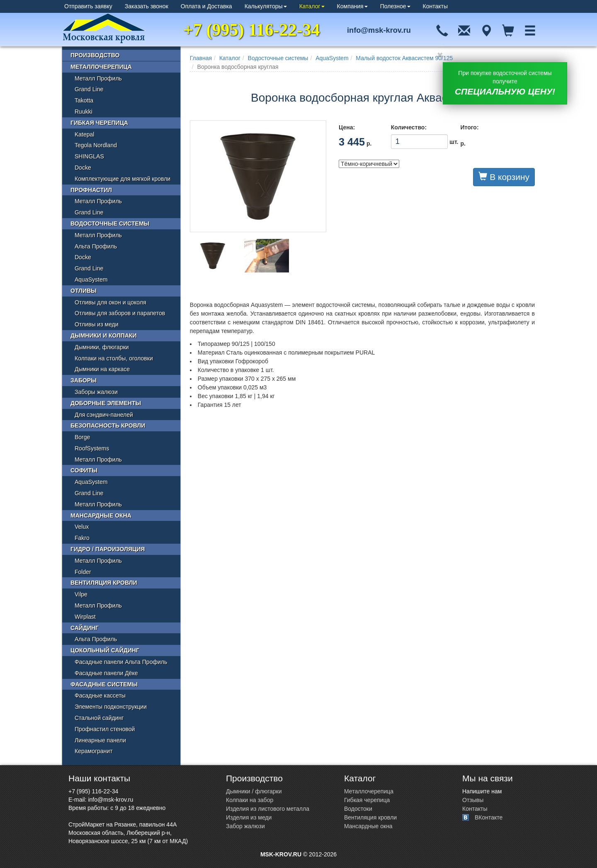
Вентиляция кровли (104, 583)
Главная (201, 58)
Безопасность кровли (108, 425)
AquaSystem (332, 58)
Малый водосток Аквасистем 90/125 (404, 58)
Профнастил (91, 190)
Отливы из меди (97, 324)
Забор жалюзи (245, 826)
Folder (83, 572)
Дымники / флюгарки (254, 791)
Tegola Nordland (96, 145)
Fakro (82, 538)
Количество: (409, 127)
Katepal (84, 134)
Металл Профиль (98, 78)
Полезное (395, 6)
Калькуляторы (266, 6)
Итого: (469, 127)
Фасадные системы (104, 684)
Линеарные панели (100, 740)
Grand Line (89, 89)
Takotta (84, 100)
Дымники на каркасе (102, 369)
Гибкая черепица (99, 123)
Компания (352, 6)
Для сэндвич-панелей (104, 415)
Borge (82, 437)
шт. (420, 142)
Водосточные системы (278, 58)
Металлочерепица (101, 67)
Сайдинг (85, 628)
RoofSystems (92, 448)
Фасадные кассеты (100, 695)
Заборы (84, 380)
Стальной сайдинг (99, 718)
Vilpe (81, 594)
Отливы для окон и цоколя (110, 302)
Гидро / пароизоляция (108, 549)
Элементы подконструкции (111, 707)
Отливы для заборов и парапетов (120, 313)
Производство (95, 55)
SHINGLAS (89, 156)
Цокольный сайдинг (105, 650)
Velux (82, 527)
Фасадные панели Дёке (106, 673)
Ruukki (84, 112)
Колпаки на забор (250, 800)
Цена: (347, 127)
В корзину (504, 177)
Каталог (312, 6)
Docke (83, 168)
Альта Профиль (96, 246)
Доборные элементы (106, 403)
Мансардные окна (101, 515)
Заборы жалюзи (96, 392)
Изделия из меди (249, 817)
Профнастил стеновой (105, 729)
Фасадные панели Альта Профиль (121, 662)
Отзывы (473, 800)
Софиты (84, 470)
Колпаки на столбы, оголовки (114, 358)
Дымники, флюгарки (102, 347)
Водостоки (358, 809)
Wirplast (85, 617)
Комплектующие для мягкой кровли (123, 179)
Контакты (435, 6)
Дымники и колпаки (104, 336)
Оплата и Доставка (206, 6)
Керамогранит (94, 751)
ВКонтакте (489, 817)
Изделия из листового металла (268, 809)
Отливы (84, 291)
